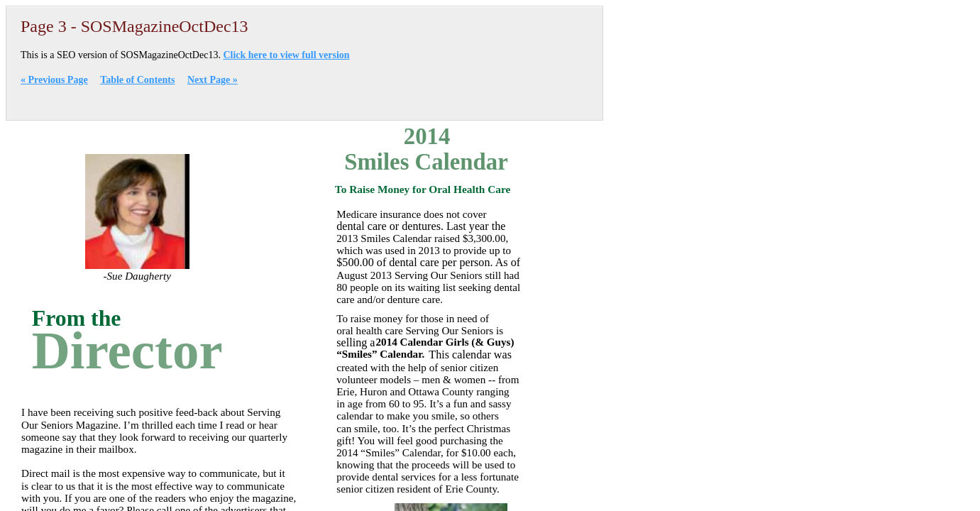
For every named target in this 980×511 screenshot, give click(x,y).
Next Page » (213, 80)
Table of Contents (137, 80)
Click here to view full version (286, 55)
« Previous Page (54, 80)
